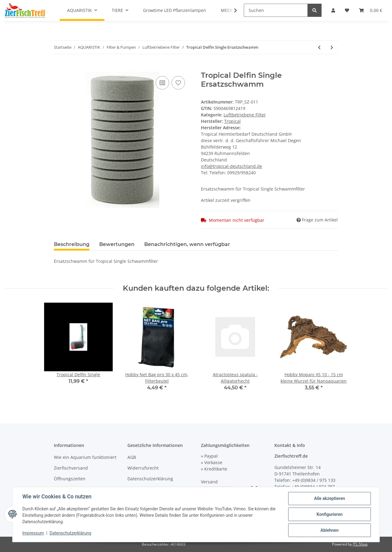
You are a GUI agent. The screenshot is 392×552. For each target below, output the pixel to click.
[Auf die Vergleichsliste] (162, 83)
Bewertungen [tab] (117, 244)
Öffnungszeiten (70, 479)
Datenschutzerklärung (150, 479)
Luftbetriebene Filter (245, 115)
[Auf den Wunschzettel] (178, 83)
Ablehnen (329, 530)
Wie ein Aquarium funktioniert (85, 457)
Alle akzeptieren (329, 498)
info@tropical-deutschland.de (232, 166)
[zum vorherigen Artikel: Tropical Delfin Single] (319, 47)
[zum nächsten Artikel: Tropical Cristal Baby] (332, 47)
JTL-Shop (360, 544)
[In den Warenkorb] (59, 68)
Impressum (33, 533)
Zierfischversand (71, 468)
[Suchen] (276, 10)
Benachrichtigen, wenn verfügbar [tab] (187, 244)
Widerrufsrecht (143, 468)
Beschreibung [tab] (72, 244)
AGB (132, 457)
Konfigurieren (329, 514)
